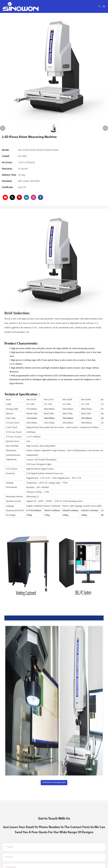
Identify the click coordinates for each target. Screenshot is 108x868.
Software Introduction (54, 783)
